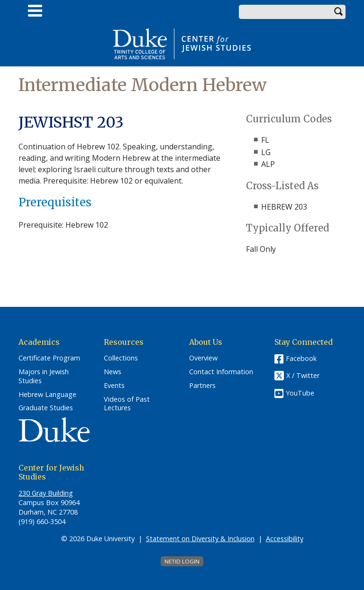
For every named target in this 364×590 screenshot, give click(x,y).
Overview (203, 358)
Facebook (301, 358)
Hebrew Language (47, 395)
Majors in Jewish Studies (44, 376)
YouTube (300, 393)
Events (114, 386)
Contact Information (221, 372)
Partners (202, 386)
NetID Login (182, 561)
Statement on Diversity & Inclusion (200, 539)
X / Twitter (303, 376)
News (113, 372)
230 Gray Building (46, 493)
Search (338, 12)
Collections (121, 358)
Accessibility (285, 539)
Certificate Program (49, 358)
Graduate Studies (46, 408)
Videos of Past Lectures (127, 404)
